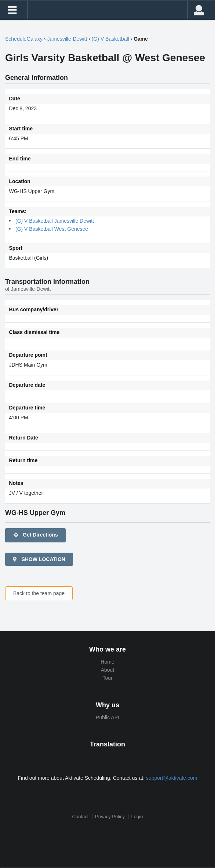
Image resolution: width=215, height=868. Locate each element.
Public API (107, 717)
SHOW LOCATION (39, 559)
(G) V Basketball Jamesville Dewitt (55, 221)
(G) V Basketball (110, 39)
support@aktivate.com (172, 778)
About (108, 670)
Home (107, 662)
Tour (107, 678)
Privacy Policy (110, 817)
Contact (81, 817)
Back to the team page (39, 593)
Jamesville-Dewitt (67, 39)
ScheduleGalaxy (24, 39)
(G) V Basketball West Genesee (52, 229)
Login (137, 817)
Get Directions (35, 535)
